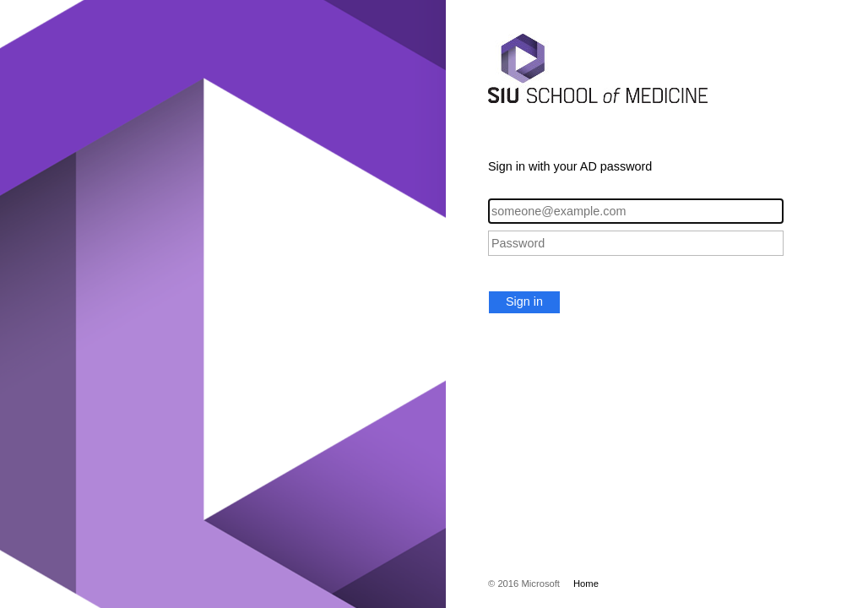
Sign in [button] (524, 301)
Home (586, 584)
